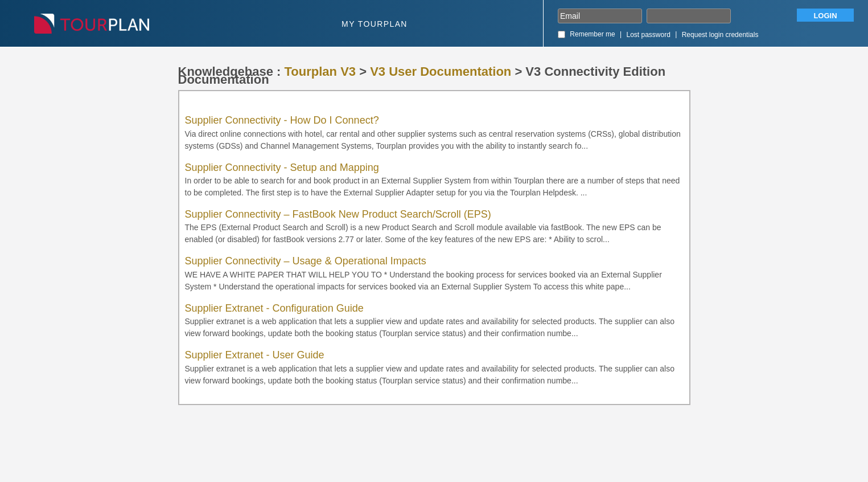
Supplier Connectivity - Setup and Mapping (282, 168)
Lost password (649, 35)
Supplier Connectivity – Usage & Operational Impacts (306, 261)
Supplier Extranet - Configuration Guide (274, 308)
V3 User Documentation (441, 72)
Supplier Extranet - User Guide (255, 355)
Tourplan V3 (320, 72)
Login (825, 16)
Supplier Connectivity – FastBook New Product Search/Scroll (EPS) (338, 214)
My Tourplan (375, 24)
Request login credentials (720, 35)
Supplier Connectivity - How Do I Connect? (282, 120)
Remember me (592, 34)
